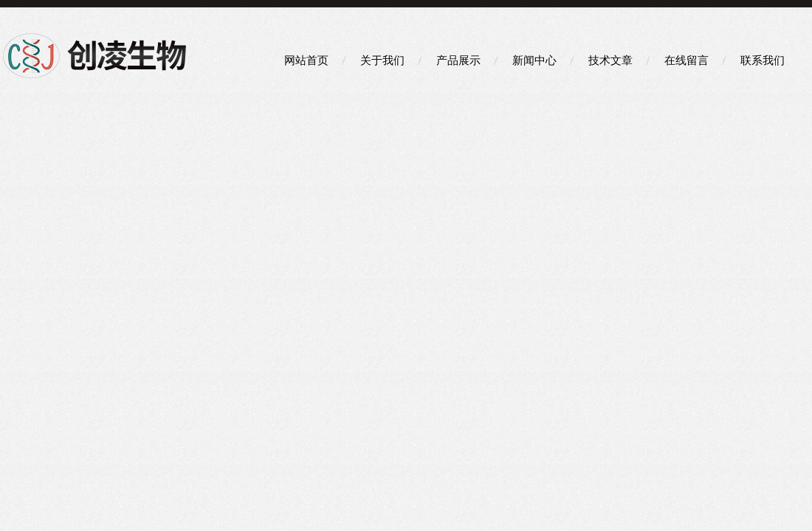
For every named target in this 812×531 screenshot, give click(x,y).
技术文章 (610, 60)
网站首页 (306, 60)
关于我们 (382, 60)
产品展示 (458, 60)
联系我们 (763, 60)
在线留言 (687, 60)
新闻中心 (534, 60)
